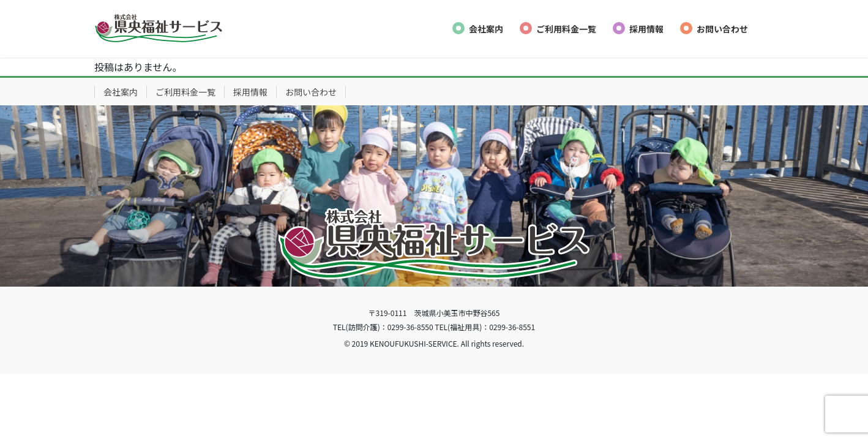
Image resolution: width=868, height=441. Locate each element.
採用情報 (250, 92)
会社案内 (121, 92)
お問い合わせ (311, 92)
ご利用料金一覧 (185, 92)
